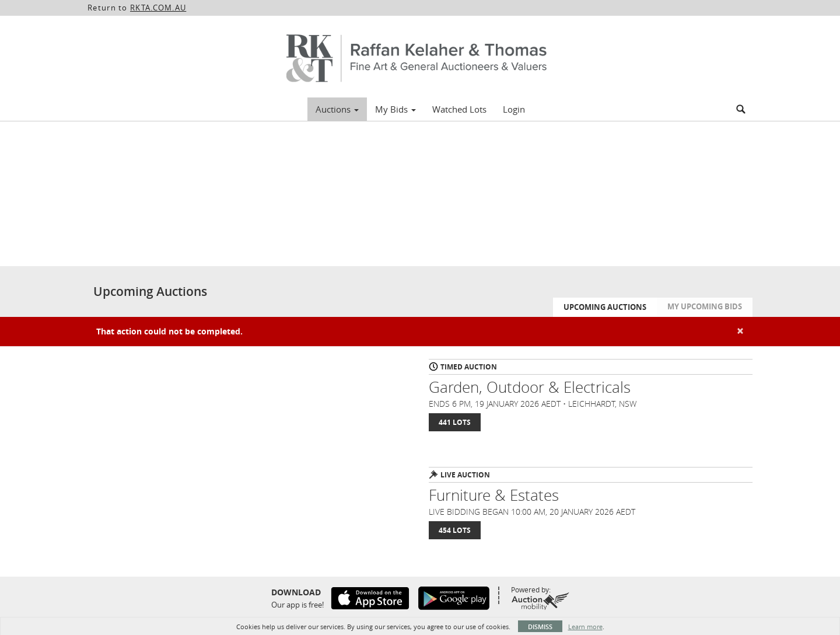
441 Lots (455, 422)
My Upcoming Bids (705, 306)
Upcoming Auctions (605, 307)
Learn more (585, 627)
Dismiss (540, 627)
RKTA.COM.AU (158, 8)
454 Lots (455, 530)
